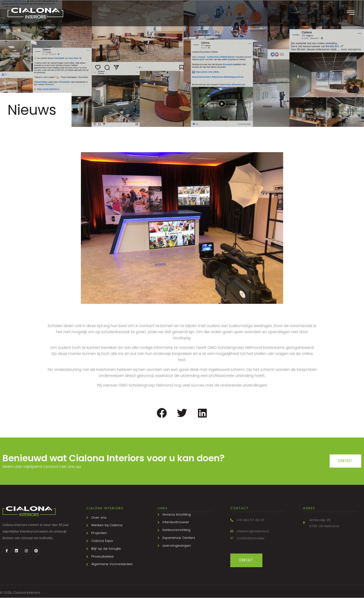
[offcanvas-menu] (351, 13)
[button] (162, 413)
